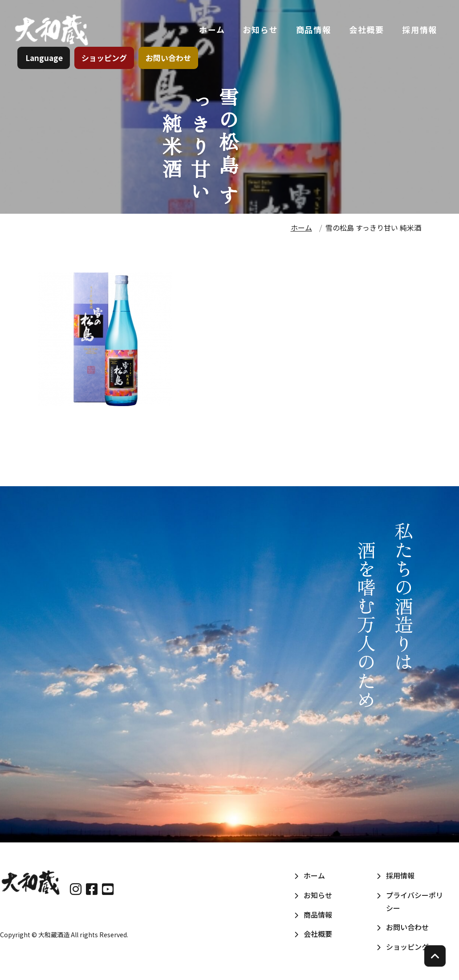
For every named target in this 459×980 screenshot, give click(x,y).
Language (45, 60)
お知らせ (260, 31)
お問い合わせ (169, 60)
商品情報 (313, 31)
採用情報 (419, 31)
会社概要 (366, 31)
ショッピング (105, 60)
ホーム (211, 31)
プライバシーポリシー (414, 901)
